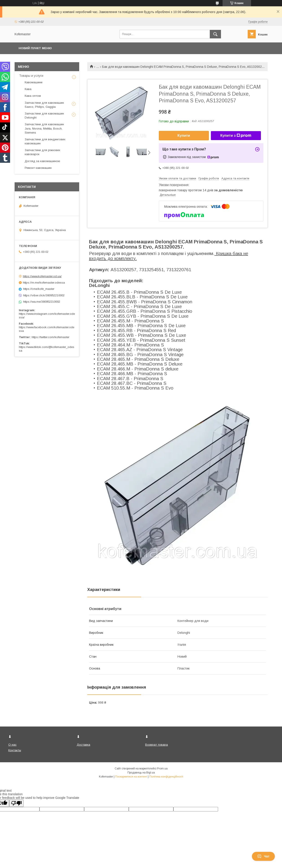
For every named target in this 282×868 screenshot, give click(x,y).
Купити (184, 135)
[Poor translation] (16, 803)
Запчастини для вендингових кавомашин (45, 141)
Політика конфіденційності (166, 777)
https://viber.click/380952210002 (44, 295)
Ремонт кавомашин (38, 168)
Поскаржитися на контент (131, 777)
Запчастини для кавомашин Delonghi (44, 116)
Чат (263, 856)
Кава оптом (33, 96)
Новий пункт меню (35, 48)
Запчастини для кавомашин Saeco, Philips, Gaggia (44, 105)
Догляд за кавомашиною (42, 161)
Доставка (83, 745)
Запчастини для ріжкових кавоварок (43, 152)
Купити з (236, 136)
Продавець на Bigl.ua (141, 773)
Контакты (15, 750)
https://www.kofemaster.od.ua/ (42, 276)
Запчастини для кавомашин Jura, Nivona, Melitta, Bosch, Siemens (44, 128)
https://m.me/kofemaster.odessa (44, 283)
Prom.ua (162, 769)
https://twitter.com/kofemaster (50, 337)
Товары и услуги (31, 76)
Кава (28, 89)
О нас (12, 745)
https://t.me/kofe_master (39, 289)
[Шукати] (215, 34)
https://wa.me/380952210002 (42, 302)
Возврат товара (156, 745)
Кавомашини (34, 82)
